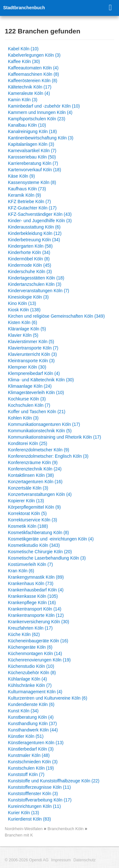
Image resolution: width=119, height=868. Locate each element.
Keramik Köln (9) (24, 195)
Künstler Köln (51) (26, 736)
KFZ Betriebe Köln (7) (29, 201)
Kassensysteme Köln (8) (32, 182)
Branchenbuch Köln (66, 829)
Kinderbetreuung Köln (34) (34, 240)
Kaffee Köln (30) (24, 61)
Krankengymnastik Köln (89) (36, 577)
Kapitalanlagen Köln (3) (31, 144)
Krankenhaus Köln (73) (31, 583)
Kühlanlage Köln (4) (27, 679)
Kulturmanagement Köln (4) (35, 692)
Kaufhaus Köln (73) (27, 189)
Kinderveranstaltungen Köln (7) (39, 291)
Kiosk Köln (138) (24, 310)
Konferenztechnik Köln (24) (35, 469)
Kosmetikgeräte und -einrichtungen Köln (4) (51, 539)
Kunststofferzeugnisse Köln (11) (39, 787)
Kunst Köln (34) (23, 711)
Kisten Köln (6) (23, 322)
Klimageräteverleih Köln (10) (36, 392)
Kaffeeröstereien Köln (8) (33, 81)
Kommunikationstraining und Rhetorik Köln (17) (54, 437)
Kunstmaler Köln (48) (29, 755)
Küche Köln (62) (24, 634)
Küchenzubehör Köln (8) (32, 673)
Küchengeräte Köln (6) (30, 647)
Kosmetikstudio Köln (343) (34, 545)
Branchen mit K (19, 835)
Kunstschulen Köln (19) (31, 768)
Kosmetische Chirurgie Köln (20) (40, 552)
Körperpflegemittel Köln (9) (34, 507)
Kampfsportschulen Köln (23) (37, 119)
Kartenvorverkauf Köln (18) (34, 170)
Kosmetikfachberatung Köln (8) (38, 533)
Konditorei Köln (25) (28, 443)
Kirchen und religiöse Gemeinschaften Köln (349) (56, 316)
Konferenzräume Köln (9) (33, 462)
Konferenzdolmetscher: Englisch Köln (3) (48, 456)
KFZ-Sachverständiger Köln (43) (40, 214)
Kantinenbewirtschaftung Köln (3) (41, 138)
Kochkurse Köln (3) (27, 399)
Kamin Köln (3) (23, 100)
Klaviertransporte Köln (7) (33, 348)
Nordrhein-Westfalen (24, 829)
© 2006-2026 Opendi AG (27, 860)
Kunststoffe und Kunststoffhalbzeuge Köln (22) (54, 781)
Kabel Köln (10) (23, 49)
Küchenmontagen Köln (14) (35, 653)
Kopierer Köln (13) (26, 501)
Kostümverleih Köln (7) (30, 564)
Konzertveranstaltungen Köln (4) (40, 494)
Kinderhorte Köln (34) (29, 252)
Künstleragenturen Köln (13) (36, 743)
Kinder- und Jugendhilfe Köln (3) (40, 221)
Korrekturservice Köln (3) (33, 520)
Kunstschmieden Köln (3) (33, 762)
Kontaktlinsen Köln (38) (31, 475)
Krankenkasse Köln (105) (33, 596)
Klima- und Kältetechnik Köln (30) (41, 380)
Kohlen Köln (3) (23, 418)
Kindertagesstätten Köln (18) (36, 278)
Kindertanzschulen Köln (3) (35, 284)
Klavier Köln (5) (23, 335)
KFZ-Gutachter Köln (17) (32, 208)
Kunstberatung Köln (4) (31, 717)
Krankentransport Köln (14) (35, 609)
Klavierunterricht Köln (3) (32, 354)
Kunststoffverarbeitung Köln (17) (40, 800)
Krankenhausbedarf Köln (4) (36, 590)
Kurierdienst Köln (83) (29, 819)
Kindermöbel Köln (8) (29, 259)
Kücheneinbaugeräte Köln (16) (38, 641)
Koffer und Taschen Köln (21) (37, 412)
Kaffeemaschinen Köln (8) (33, 74)
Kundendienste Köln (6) (31, 704)
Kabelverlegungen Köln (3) (34, 55)
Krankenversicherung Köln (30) (39, 622)
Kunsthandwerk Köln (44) (33, 730)
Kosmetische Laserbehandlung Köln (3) (47, 558)
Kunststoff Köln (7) (26, 774)
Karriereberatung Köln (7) (33, 163)
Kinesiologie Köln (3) (28, 297)
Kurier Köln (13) (23, 813)
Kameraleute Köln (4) (29, 93)
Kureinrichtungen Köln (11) (34, 806)
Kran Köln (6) (21, 571)
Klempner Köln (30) (27, 367)
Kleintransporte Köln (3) (31, 361)
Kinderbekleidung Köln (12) (35, 233)
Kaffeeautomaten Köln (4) (33, 68)
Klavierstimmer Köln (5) (31, 342)
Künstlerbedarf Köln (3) (31, 749)
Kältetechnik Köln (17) (30, 87)
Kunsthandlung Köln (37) (32, 723)
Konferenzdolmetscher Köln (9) (39, 450)
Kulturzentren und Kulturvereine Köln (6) (48, 698)
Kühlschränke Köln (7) (30, 685)
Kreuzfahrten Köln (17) (30, 628)
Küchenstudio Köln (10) (31, 666)
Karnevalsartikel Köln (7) (32, 151)
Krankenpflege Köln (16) (32, 603)
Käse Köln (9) (21, 176)
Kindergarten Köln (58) (30, 246)
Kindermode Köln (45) (30, 265)
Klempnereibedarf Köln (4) (34, 373)
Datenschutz (84, 860)
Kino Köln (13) (22, 303)
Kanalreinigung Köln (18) (32, 131)
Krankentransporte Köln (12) (36, 615)
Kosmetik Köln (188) (28, 526)
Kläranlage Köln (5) (27, 329)
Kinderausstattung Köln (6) (34, 227)
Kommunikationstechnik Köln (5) (40, 431)
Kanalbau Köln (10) (27, 125)
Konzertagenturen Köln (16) (35, 482)
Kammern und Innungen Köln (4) (40, 112)
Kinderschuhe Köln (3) (30, 272)
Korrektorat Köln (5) (27, 513)
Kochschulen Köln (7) (29, 405)
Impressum (61, 860)
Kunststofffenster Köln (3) (33, 794)
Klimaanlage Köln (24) (30, 386)
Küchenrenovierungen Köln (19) (39, 660)
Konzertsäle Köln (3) (28, 488)
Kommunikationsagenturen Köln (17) (44, 424)
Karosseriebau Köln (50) (32, 157)
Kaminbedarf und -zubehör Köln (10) (44, 106)
